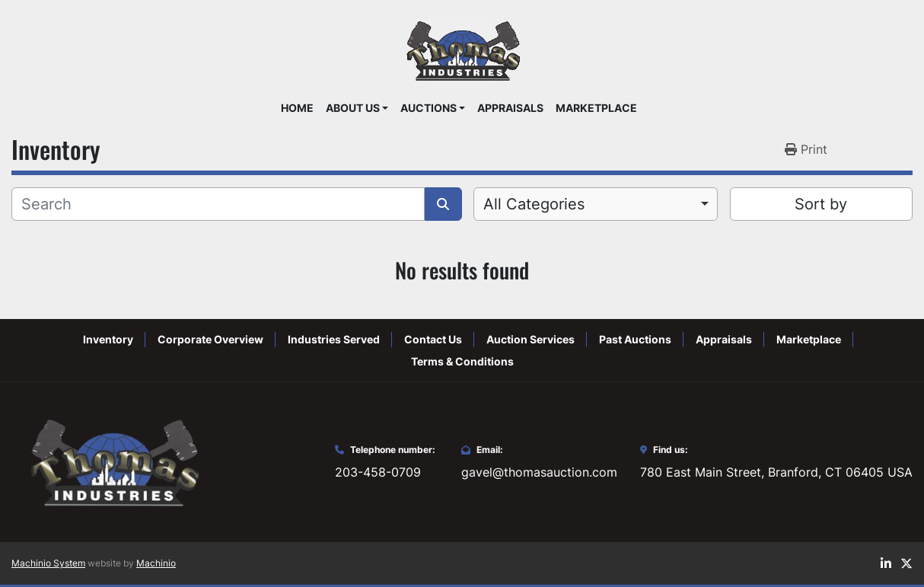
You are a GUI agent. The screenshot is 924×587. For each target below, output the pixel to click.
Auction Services (531, 339)
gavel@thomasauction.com (539, 472)
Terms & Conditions (462, 361)
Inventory (108, 339)
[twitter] (906, 563)
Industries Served (334, 339)
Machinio (156, 563)
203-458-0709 (378, 472)
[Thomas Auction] (113, 461)
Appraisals (510, 108)
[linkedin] (886, 563)
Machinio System (48, 563)
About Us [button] (353, 108)
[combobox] (596, 204)
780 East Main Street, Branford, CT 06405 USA (776, 472)
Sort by (821, 204)
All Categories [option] (534, 204)
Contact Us (433, 339)
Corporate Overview (210, 339)
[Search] (218, 204)
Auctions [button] (429, 108)
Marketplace (596, 108)
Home (297, 108)
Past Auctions (635, 339)
